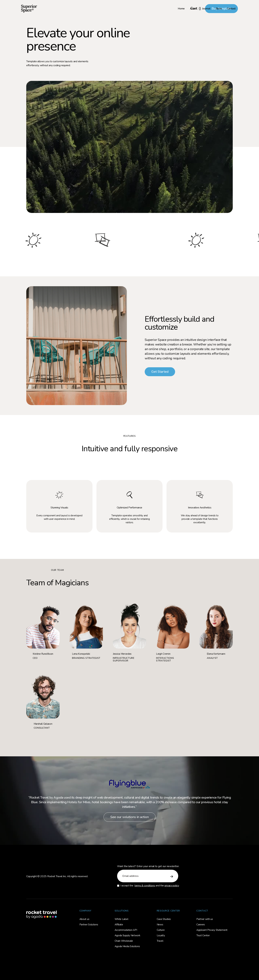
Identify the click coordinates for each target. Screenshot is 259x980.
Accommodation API (126, 930)
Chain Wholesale (124, 941)
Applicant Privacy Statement (212, 930)
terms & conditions (145, 886)
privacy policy (172, 886)
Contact (231, 9)
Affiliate (119, 925)
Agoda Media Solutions (127, 946)
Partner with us (205, 919)
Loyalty (161, 935)
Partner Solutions (89, 925)
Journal (206, 9)
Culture (161, 930)
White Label (121, 919)
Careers (201, 925)
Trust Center (203, 935)
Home (181, 9)
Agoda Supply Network (127, 935)
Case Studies (164, 919)
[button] (196, 9)
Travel (160, 941)
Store (219, 9)
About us (84, 919)
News (160, 925)
